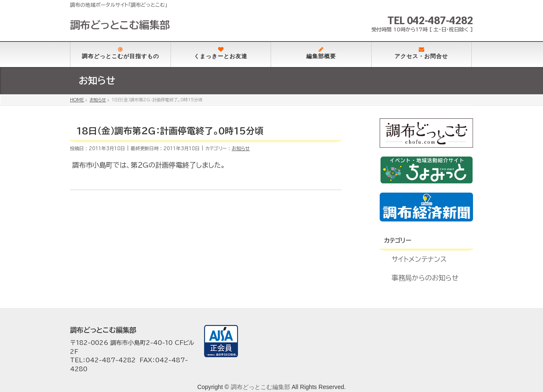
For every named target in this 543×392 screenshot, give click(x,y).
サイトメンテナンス (419, 259)
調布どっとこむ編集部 (120, 25)
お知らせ (241, 148)
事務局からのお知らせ (425, 278)
